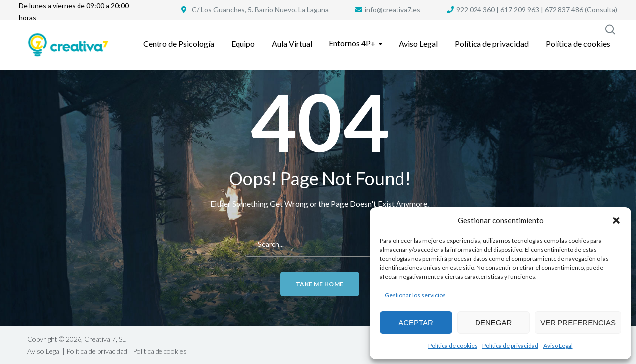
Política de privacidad (510, 345)
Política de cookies (453, 345)
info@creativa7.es (393, 10)
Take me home (320, 284)
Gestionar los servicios (415, 295)
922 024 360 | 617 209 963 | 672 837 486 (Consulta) (537, 10)
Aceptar (416, 323)
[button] (616, 220)
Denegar (493, 323)
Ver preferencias (578, 323)
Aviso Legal (558, 345)
